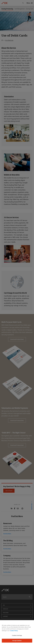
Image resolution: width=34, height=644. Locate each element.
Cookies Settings (17, 635)
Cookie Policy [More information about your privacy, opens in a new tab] (14, 631)
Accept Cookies (17, 641)
